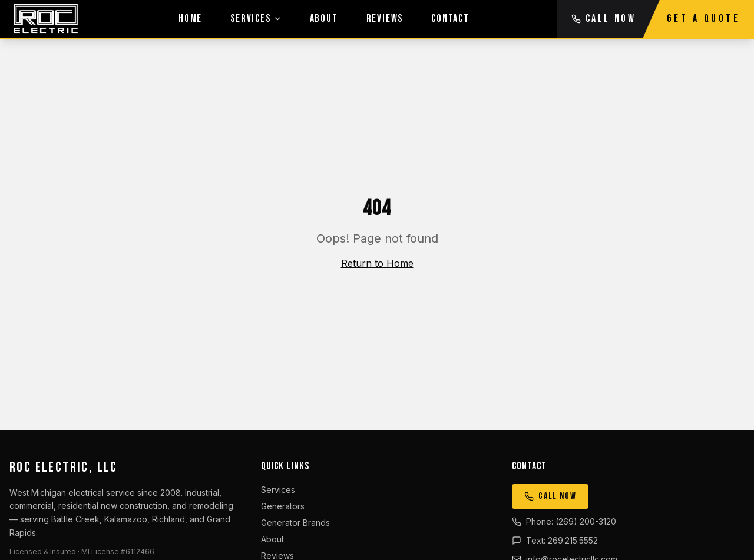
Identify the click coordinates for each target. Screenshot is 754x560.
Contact (450, 19)
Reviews (385, 19)
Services (256, 19)
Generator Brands (295, 523)
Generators (283, 506)
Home (190, 19)
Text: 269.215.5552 (555, 540)
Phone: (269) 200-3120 (564, 521)
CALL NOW (604, 19)
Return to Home (377, 263)
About (324, 19)
